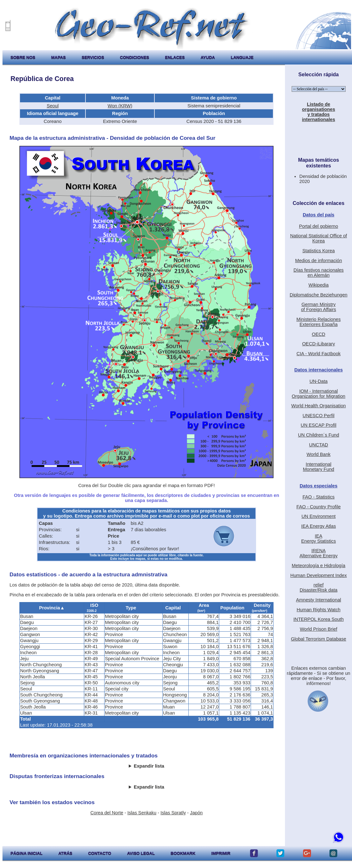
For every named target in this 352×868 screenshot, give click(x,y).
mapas (58, 57)
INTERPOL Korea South (319, 619)
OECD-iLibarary (318, 344)
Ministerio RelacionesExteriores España (318, 322)
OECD (318, 334)
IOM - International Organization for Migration (318, 394)
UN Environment (319, 516)
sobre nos (23, 57)
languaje (242, 57)
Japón (196, 813)
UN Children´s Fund (319, 435)
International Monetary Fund (318, 467)
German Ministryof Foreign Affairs (318, 307)
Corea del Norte (107, 813)
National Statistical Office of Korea (318, 238)
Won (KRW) (120, 106)
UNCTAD (319, 445)
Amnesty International (319, 600)
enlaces (175, 57)
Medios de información (318, 261)
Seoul (53, 106)
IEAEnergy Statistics (318, 539)
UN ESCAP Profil (319, 425)
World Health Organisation (319, 406)
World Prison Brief (319, 629)
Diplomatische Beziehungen (319, 295)
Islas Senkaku (142, 813)
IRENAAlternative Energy (319, 553)
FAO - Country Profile (318, 507)
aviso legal (141, 853)
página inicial (27, 853)
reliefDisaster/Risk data (318, 587)
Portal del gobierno (318, 226)
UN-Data (318, 381)
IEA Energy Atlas (318, 526)
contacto (99, 853)
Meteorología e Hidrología (318, 566)
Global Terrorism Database (319, 639)
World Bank (319, 454)
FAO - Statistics (318, 497)
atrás (65, 853)
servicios (93, 57)
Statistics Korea (319, 251)
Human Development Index (319, 575)
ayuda (208, 57)
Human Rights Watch (319, 610)
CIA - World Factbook (318, 354)
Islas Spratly (173, 813)
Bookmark (183, 853)
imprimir (221, 853)
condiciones (135, 57)
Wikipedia (319, 285)
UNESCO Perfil (319, 416)
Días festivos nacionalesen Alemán (319, 273)
